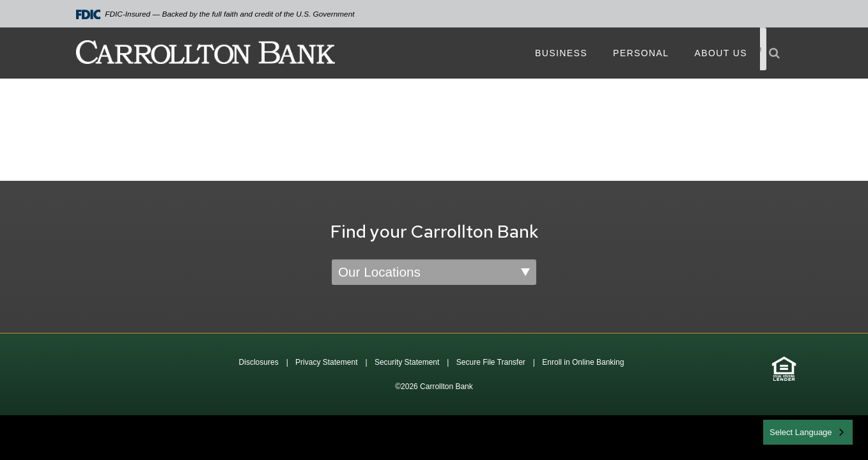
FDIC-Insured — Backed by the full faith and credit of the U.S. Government (215, 14)
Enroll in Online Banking (583, 362)
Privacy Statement (326, 362)
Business (561, 53)
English (784, 431)
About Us (721, 53)
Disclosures (259, 362)
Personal (641, 53)
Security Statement (407, 362)
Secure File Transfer (491, 362)
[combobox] (808, 432)
